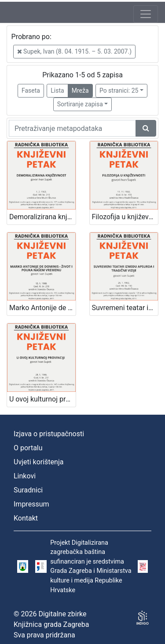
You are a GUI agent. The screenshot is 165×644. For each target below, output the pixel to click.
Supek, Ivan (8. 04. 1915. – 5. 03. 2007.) (74, 51)
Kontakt (26, 518)
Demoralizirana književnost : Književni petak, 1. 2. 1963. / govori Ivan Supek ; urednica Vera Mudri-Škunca (42, 217)
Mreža (80, 90)
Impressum (31, 504)
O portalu (28, 448)
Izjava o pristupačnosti (49, 434)
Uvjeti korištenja (38, 462)
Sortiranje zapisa (80, 104)
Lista (57, 90)
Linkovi (25, 476)
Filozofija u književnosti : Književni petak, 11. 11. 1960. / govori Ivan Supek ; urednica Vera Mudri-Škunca (125, 217)
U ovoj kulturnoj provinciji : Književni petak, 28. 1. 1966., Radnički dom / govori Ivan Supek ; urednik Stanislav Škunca (42, 399)
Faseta (31, 90)
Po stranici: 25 (119, 90)
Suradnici (28, 490)
